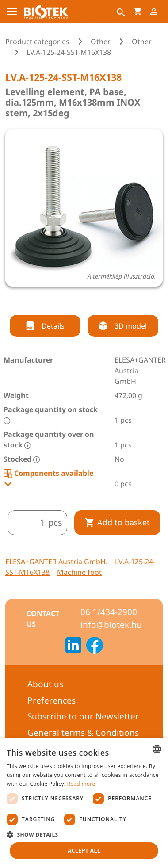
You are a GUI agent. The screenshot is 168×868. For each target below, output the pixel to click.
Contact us (43, 619)
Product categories (37, 42)
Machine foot (79, 572)
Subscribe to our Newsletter (83, 716)
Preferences (52, 700)
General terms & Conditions (83, 733)
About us (45, 684)
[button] (84, 834)
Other (101, 42)
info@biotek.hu (111, 625)
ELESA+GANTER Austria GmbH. (56, 562)
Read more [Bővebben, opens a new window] (81, 784)
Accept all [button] (84, 851)
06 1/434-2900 (109, 612)
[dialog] (84, 803)
